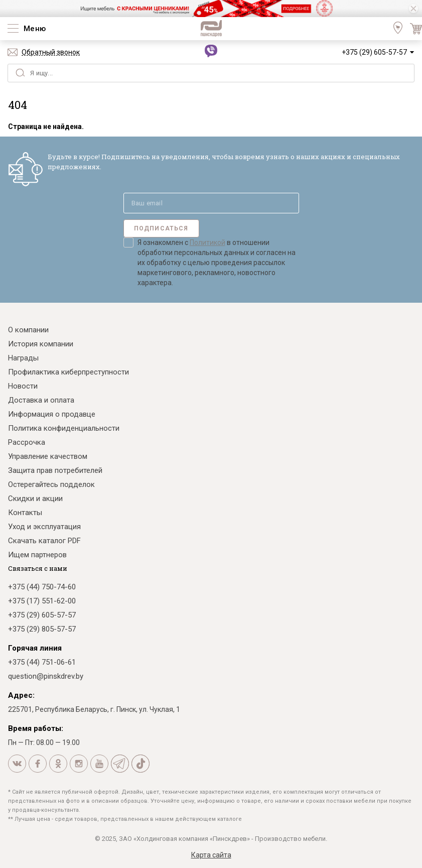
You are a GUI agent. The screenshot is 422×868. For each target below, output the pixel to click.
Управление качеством (48, 456)
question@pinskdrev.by (46, 676)
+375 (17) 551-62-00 (42, 601)
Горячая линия (35, 648)
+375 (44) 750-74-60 (42, 587)
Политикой (207, 242)
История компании (41, 344)
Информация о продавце (52, 414)
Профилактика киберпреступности (68, 372)
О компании (28, 330)
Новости (23, 386)
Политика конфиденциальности (64, 428)
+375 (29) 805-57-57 (42, 629)
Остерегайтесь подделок (51, 484)
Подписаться (161, 228)
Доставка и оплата (41, 400)
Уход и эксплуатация (44, 527)
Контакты (25, 513)
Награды (23, 358)
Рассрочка (27, 442)
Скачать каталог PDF (44, 541)
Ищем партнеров (37, 555)
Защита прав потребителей (55, 470)
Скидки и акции (35, 499)
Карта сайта (211, 855)
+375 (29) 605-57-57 (374, 52)
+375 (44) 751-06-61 (42, 662)
